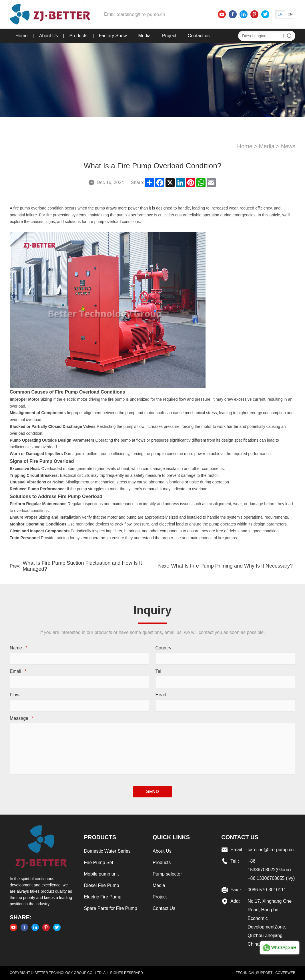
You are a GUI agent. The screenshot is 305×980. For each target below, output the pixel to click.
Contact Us (164, 908)
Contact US (240, 837)
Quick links (171, 837)
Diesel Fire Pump (101, 885)
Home (21, 36)
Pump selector (167, 874)
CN (291, 14)
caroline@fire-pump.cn (140, 14)
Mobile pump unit (101, 874)
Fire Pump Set (98, 863)
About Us (48, 36)
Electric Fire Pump (102, 897)
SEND (152, 792)
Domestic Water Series (107, 851)
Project (169, 36)
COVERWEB (286, 973)
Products (78, 36)
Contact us (198, 36)
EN (281, 14)
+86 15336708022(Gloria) (269, 865)
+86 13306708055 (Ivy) (271, 878)
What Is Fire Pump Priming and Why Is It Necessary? (232, 566)
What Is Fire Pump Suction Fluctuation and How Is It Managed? (82, 566)
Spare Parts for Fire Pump (110, 908)
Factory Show (112, 36)
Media (144, 36)
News (289, 146)
